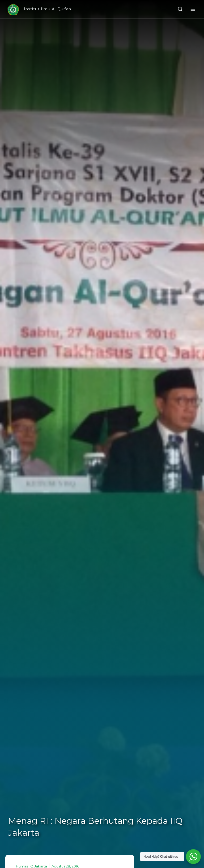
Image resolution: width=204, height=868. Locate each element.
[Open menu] (193, 9)
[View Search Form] (180, 9)
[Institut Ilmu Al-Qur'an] (39, 9)
